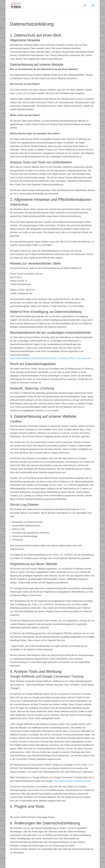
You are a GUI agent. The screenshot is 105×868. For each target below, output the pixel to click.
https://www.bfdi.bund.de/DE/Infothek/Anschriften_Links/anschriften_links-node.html (50, 358)
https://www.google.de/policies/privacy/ (72, 781)
